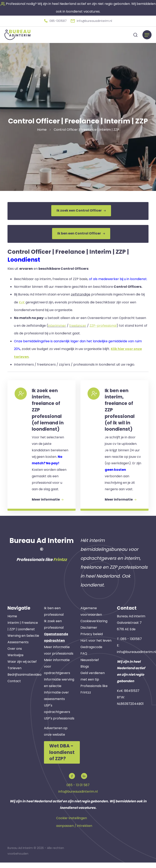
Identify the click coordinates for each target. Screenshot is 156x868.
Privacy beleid (92, 640)
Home (12, 622)
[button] (55, 20)
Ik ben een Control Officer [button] (81, 232)
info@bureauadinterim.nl (78, 797)
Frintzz (60, 566)
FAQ (84, 660)
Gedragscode (91, 653)
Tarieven (14, 674)
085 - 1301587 (131, 645)
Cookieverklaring (94, 627)
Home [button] (42, 129)
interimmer (57, 324)
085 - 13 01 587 (78, 791)
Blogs (85, 673)
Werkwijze (15, 661)
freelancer (78, 324)
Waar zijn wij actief (22, 668)
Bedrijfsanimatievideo (25, 681)
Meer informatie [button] (49, 505)
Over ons (15, 655)
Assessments (18, 648)
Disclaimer (89, 634)
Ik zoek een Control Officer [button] (81, 210)
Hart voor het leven (96, 647)
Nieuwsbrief (90, 666)
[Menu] (147, 34)
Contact (14, 687)
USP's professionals (59, 725)
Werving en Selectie (23, 642)
